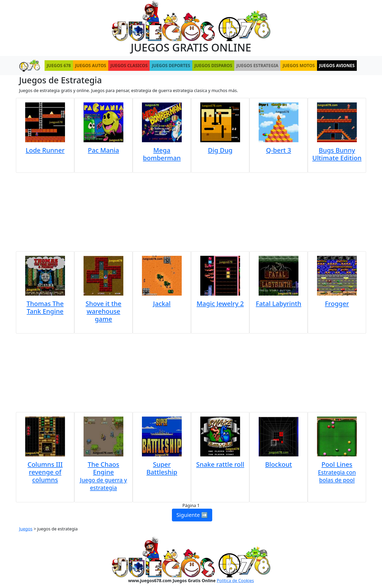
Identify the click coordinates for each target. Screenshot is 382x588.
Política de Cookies (235, 581)
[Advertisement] (191, 210)
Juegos (26, 529)
